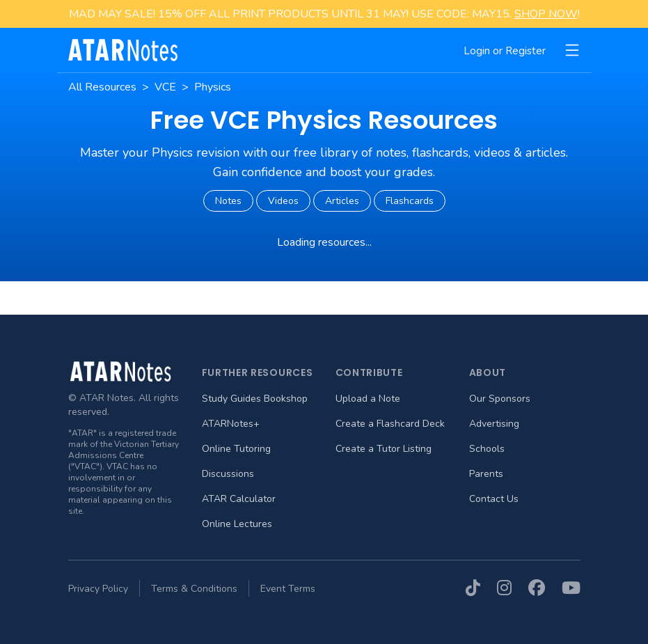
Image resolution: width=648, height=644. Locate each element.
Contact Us (494, 499)
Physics (213, 87)
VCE (165, 87)
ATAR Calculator (239, 499)
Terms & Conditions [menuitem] (194, 589)
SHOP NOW (546, 14)
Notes (228, 201)
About (488, 372)
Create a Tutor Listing (384, 449)
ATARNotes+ (231, 424)
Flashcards (410, 201)
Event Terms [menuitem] (288, 589)
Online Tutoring (236, 449)
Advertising (494, 424)
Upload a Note (368, 399)
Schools (487, 449)
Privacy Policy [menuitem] (98, 589)
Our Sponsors (500, 399)
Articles (342, 201)
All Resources (102, 87)
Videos (283, 201)
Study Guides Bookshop (255, 399)
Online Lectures (237, 524)
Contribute (369, 372)
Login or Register (505, 51)
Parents (486, 474)
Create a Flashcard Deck (390, 424)
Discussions (228, 474)
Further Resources (258, 372)
